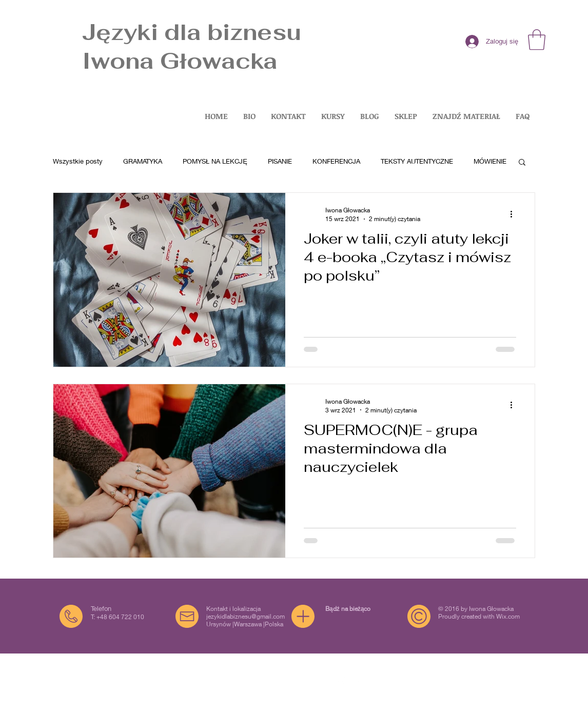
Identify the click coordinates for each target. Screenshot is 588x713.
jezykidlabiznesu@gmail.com (246, 616)
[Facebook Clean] (342, 682)
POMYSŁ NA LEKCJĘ (215, 161)
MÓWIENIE (490, 161)
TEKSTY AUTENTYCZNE (417, 161)
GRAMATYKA (143, 161)
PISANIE (280, 161)
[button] (537, 39)
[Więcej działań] (515, 214)
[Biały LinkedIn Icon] (356, 682)
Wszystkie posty (78, 161)
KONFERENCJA (336, 161)
